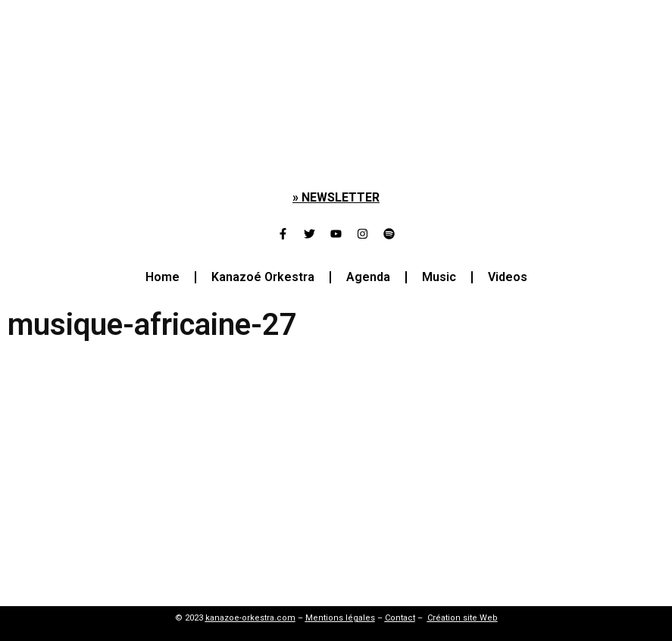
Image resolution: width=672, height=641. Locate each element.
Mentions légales (340, 618)
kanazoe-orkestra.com (250, 618)
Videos (508, 277)
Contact (400, 618)
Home (163, 277)
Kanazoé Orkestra (263, 277)
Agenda (368, 277)
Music (439, 277)
